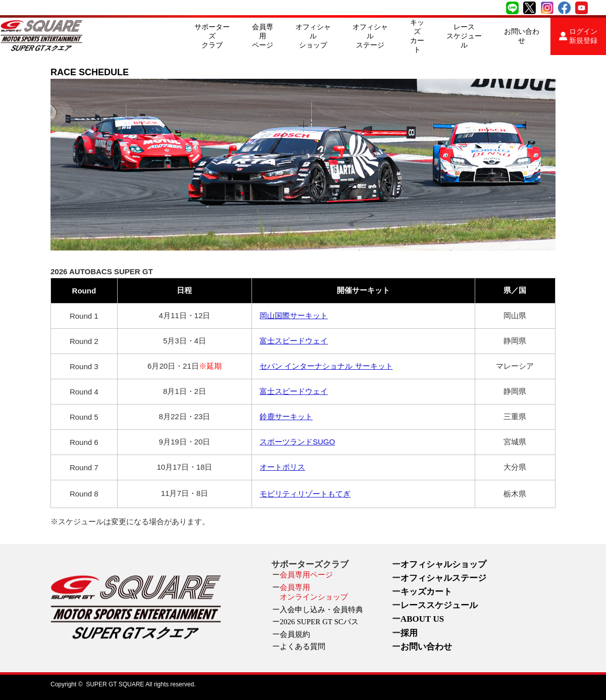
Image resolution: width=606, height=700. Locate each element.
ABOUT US (422, 619)
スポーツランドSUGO (297, 442)
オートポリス (282, 467)
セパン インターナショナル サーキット (326, 366)
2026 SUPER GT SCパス (319, 622)
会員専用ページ (263, 36)
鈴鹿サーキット (286, 416)
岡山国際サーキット (294, 315)
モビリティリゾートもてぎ (305, 494)
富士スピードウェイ (294, 341)
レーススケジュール (464, 36)
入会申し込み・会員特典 (321, 610)
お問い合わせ (522, 36)
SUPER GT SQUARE (115, 684)
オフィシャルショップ (313, 36)
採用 (409, 633)
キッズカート (417, 36)
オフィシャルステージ (370, 36)
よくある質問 (302, 646)
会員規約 (295, 634)
